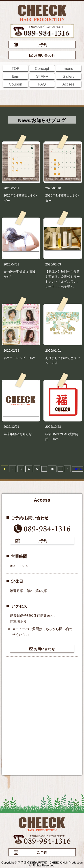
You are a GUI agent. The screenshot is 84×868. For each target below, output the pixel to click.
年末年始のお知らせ (18, 434)
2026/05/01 (11, 188)
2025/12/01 (11, 427)
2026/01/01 (53, 351)
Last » (78, 469)
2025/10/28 (53, 427)
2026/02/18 (11, 351)
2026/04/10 (53, 188)
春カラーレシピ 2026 (20, 358)
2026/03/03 (53, 264)
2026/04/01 (11, 264)
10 (52, 469)
